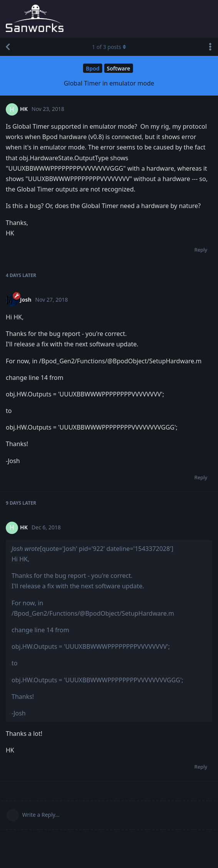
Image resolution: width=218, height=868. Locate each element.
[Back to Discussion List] (8, 47)
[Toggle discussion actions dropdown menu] (210, 47)
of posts (109, 47)
